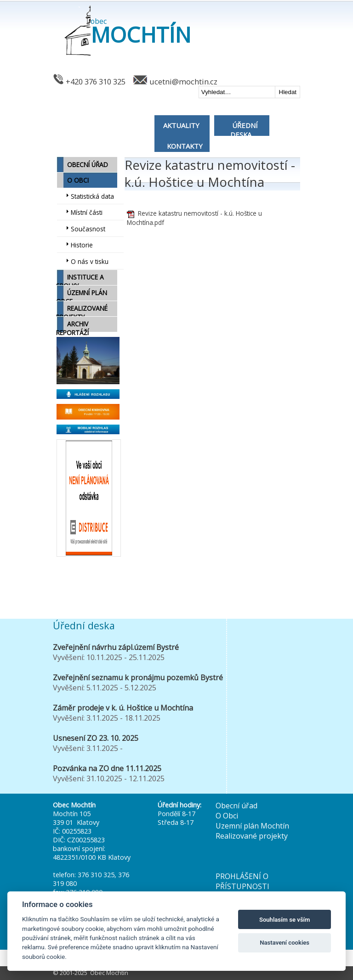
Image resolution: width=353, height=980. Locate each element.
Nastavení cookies (285, 943)
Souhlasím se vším (285, 920)
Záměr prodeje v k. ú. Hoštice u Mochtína (123, 708)
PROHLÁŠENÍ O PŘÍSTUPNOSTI (242, 881)
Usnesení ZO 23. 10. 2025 (96, 738)
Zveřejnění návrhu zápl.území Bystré (116, 647)
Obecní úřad (236, 806)
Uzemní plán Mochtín (252, 826)
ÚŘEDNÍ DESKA (244, 130)
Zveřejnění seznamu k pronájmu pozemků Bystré (138, 678)
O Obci (227, 816)
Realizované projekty (252, 836)
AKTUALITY (181, 125)
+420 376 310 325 (96, 81)
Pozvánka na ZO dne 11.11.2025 (107, 768)
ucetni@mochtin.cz (183, 81)
